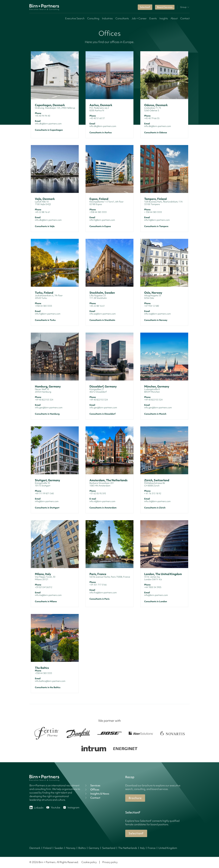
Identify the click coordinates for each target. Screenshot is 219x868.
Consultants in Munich (155, 414)
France (152, 848)
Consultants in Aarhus (101, 132)
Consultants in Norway (156, 320)
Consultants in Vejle (45, 226)
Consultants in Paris (99, 599)
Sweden (59, 848)
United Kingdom (168, 848)
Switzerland (109, 848)
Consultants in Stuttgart (47, 508)
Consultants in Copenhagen (49, 130)
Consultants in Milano (46, 601)
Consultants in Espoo (100, 226)
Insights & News (97, 794)
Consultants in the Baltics (48, 687)
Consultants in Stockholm (102, 320)
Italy (142, 848)
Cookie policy (89, 862)
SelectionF (145, 7)
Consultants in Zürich (155, 508)
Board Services (165, 7)
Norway (71, 848)
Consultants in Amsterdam (103, 508)
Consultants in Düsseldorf (102, 414)
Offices (92, 790)
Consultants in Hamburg (47, 414)
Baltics (82, 848)
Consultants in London (156, 601)
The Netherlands (128, 848)
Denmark (35, 848)
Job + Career (139, 18)
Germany (94, 848)
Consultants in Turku (45, 320)
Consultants (122, 18)
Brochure (135, 798)
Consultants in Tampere (156, 226)
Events (153, 18)
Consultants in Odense (156, 132)
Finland (47, 848)
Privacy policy (110, 862)
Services (92, 785)
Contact (185, 18)
